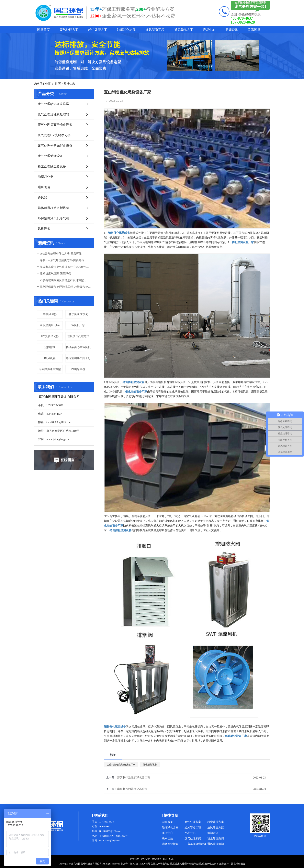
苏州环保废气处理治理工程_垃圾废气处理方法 (66, 287)
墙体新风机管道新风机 (53, 208)
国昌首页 (43, 30)
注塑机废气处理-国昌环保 (56, 274)
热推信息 (69, 84)
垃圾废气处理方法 (78, 336)
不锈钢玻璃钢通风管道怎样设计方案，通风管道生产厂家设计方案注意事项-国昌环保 (66, 280)
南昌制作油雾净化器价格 (132, 789)
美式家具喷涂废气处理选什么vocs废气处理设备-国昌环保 (66, 267)
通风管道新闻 (216, 844)
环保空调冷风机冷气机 (53, 218)
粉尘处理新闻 (216, 838)
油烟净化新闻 (170, 844)
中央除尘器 (50, 314)
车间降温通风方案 (50, 369)
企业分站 (146, 859)
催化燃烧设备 (150, 765)
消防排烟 (50, 347)
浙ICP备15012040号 (140, 864)
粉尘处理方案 (98, 30)
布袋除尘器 (78, 369)
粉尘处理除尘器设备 (52, 166)
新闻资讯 (232, 30)
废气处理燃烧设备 (50, 156)
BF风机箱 (50, 358)
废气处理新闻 (193, 838)
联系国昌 (254, 30)
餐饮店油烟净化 (78, 314)
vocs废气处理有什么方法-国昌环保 (61, 254)
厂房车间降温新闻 (196, 844)
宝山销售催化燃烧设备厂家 (121, 765)
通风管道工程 (155, 30)
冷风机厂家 (78, 325)
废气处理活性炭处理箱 (53, 114)
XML (172, 859)
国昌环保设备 (238, 864)
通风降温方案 (184, 30)
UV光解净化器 (50, 336)
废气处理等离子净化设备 (55, 125)
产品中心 (209, 30)
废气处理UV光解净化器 (54, 135)
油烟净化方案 (126, 30)
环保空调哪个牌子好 (78, 358)
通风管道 (44, 187)
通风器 (42, 198)
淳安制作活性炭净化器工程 (134, 777)
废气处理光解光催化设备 (55, 146)
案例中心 (167, 833)
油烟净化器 (46, 177)
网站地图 (157, 859)
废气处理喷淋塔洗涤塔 (53, 104)
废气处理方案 (69, 30)
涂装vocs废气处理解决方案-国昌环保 (62, 260)
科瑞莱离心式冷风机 (78, 347)
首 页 (58, 84)
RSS (165, 859)
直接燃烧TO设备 (50, 325)
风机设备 (44, 229)
